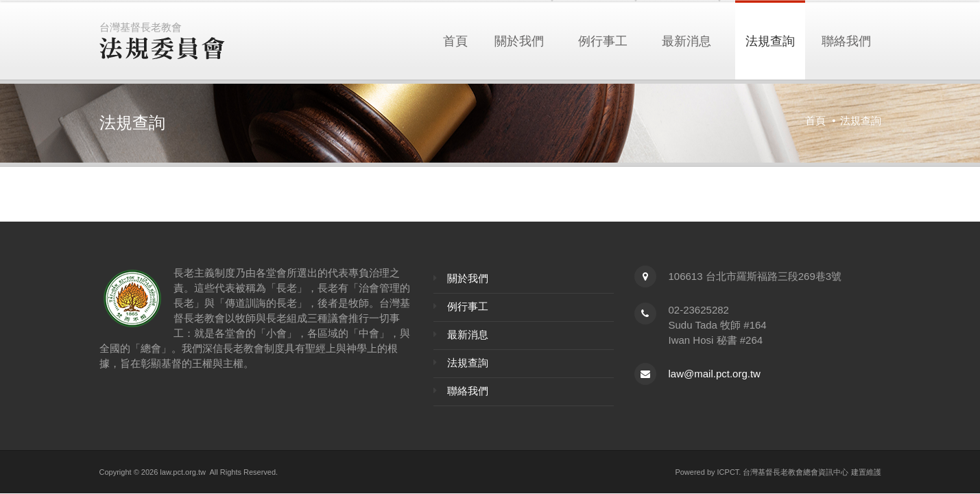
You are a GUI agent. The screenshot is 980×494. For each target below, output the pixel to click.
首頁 (455, 40)
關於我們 (519, 40)
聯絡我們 (846, 40)
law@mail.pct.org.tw (715, 374)
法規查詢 (770, 40)
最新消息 (686, 40)
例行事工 (603, 40)
